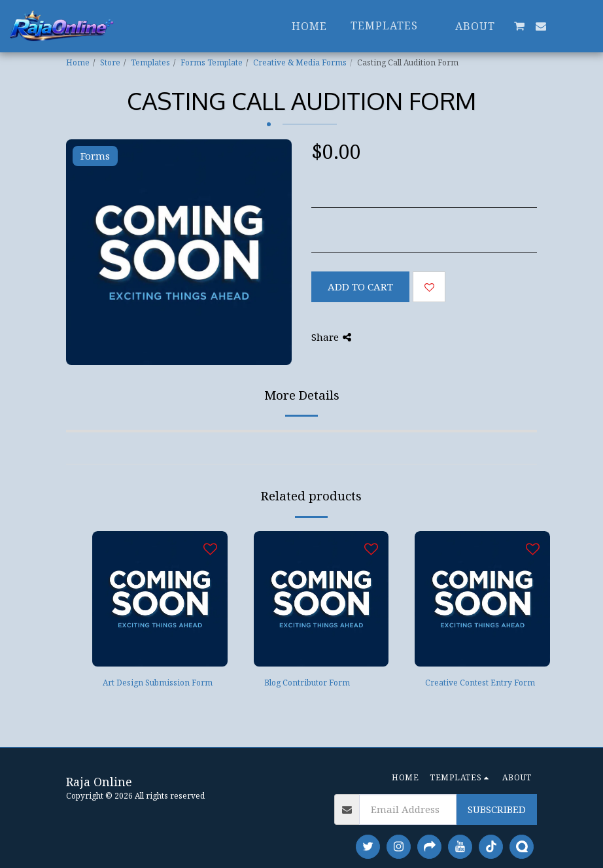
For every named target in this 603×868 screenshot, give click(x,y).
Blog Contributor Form (307, 683)
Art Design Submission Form (158, 683)
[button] (519, 26)
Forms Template (212, 62)
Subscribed (497, 809)
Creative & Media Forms (300, 62)
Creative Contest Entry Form (480, 683)
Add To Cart (360, 286)
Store (110, 62)
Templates (150, 62)
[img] (160, 599)
